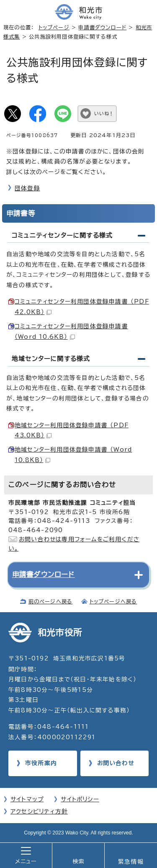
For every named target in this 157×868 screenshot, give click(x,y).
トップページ (54, 27)
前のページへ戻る (51, 601)
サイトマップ (27, 799)
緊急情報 (131, 862)
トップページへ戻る (113, 601)
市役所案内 (41, 763)
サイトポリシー (80, 799)
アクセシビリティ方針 (39, 811)
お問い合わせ (116, 763)
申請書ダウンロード (102, 27)
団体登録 (27, 188)
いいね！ (104, 113)
